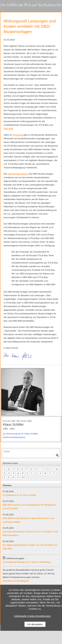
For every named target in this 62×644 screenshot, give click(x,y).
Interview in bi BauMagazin (16, 581)
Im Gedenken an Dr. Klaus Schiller (20, 495)
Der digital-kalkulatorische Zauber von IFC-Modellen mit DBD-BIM (30, 547)
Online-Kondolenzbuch (14, 437)
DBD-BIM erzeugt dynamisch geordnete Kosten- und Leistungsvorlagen (28, 520)
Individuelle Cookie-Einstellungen (32, 616)
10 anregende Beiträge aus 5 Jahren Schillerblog (27, 562)
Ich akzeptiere (35, 624)
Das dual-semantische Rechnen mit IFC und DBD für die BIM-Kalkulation (30, 533)
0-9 (23, 477)
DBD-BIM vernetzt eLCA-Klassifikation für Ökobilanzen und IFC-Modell (29, 507)
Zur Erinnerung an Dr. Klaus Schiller (20, 434)
